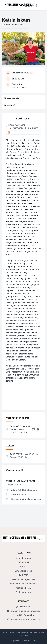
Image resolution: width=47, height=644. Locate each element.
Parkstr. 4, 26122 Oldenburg (21, 490)
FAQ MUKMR (23, 562)
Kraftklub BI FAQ (23, 588)
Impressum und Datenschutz (24, 584)
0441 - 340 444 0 (16, 494)
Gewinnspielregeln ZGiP (24, 579)
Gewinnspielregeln (24, 571)
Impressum (16, 640)
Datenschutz (30, 640)
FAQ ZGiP (24, 575)
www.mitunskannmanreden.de (23, 619)
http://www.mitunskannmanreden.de (26, 499)
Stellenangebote (23, 592)
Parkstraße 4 (23, 607)
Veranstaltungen (23, 558)
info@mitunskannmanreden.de (23, 611)
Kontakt (24, 567)
